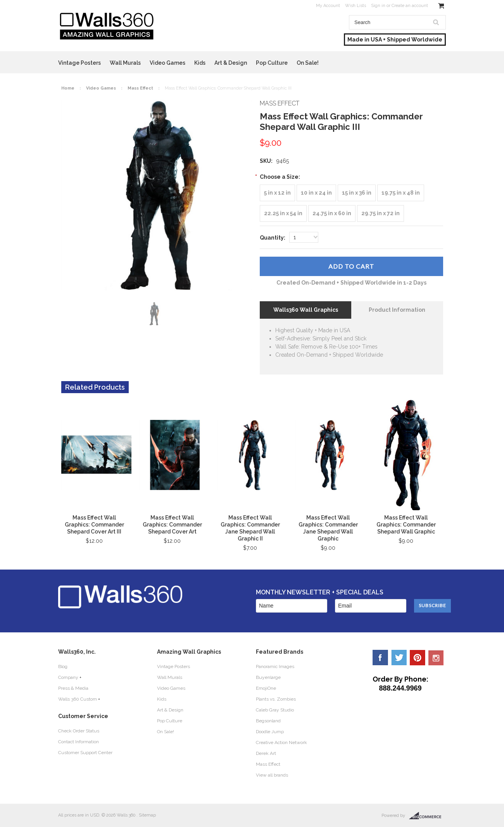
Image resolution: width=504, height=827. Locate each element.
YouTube (436, 658)
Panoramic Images (275, 666)
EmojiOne (266, 688)
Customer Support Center (85, 753)
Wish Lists (356, 6)
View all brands (272, 775)
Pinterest (418, 658)
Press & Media (73, 688)
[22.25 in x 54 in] (283, 213)
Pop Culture (272, 63)
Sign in (378, 6)
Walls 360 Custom (78, 699)
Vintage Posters (79, 63)
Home (68, 88)
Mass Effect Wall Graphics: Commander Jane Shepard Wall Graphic (328, 528)
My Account (328, 6)
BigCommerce (427, 816)
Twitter (399, 658)
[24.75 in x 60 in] (332, 213)
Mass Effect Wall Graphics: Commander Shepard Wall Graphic (406, 525)
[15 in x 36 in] (357, 193)
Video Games (167, 63)
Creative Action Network (281, 742)
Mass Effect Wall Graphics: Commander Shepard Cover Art (172, 525)
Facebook (380, 658)
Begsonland (268, 721)
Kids (200, 63)
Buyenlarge (268, 677)
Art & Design (231, 63)
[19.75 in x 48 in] (401, 193)
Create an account (410, 6)
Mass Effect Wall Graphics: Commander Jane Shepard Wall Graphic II (250, 528)
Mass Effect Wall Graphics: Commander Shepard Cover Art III (94, 525)
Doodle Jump (270, 732)
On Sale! (308, 63)
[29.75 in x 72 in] (381, 213)
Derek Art (266, 753)
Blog (63, 666)
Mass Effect (140, 88)
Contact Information (79, 742)
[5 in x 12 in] (277, 193)
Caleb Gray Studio (275, 710)
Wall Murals (125, 63)
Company (68, 677)
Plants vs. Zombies (276, 699)
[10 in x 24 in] (316, 193)
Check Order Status (79, 731)
